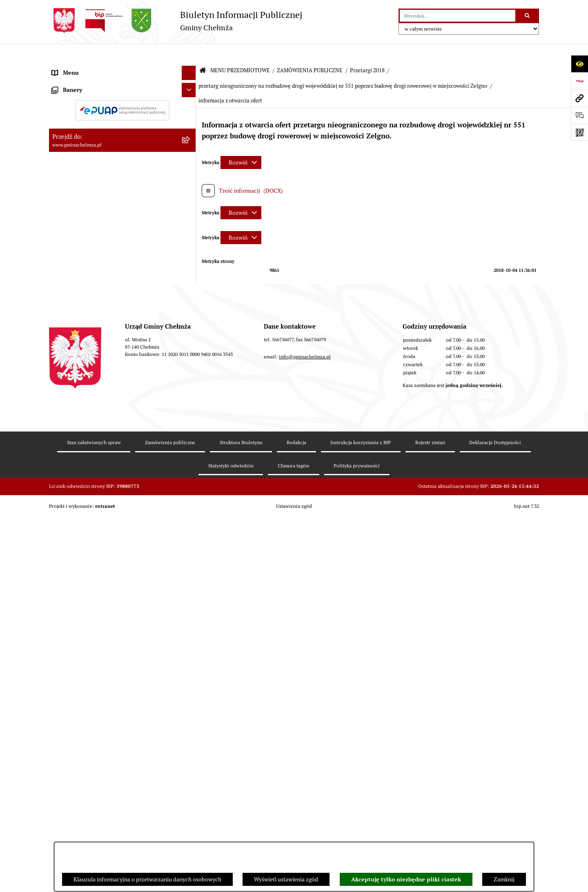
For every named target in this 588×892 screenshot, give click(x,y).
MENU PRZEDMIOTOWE (240, 51)
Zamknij (504, 879)
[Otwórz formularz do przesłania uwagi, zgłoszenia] (579, 115)
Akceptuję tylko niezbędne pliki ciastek (406, 879)
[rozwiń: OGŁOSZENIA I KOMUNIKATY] (190, 87)
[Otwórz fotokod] (579, 132)
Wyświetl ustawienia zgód (286, 879)
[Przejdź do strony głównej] (176, 21)
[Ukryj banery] (189, 655)
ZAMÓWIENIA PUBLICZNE (310, 51)
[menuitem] (122, 87)
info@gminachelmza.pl (305, 790)
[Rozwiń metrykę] (241, 143)
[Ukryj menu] (189, 54)
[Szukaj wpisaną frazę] (528, 16)
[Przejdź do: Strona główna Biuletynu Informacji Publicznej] (203, 52)
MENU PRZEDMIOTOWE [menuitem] (83, 68)
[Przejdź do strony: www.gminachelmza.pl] (579, 98)
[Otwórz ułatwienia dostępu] (579, 64)
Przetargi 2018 (367, 51)
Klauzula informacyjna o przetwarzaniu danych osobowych (147, 879)
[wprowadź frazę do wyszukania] (458, 16)
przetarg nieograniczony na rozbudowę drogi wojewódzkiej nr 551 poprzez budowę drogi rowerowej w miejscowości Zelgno (343, 67)
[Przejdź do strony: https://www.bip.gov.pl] (579, 81)
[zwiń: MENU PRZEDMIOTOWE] (190, 68)
